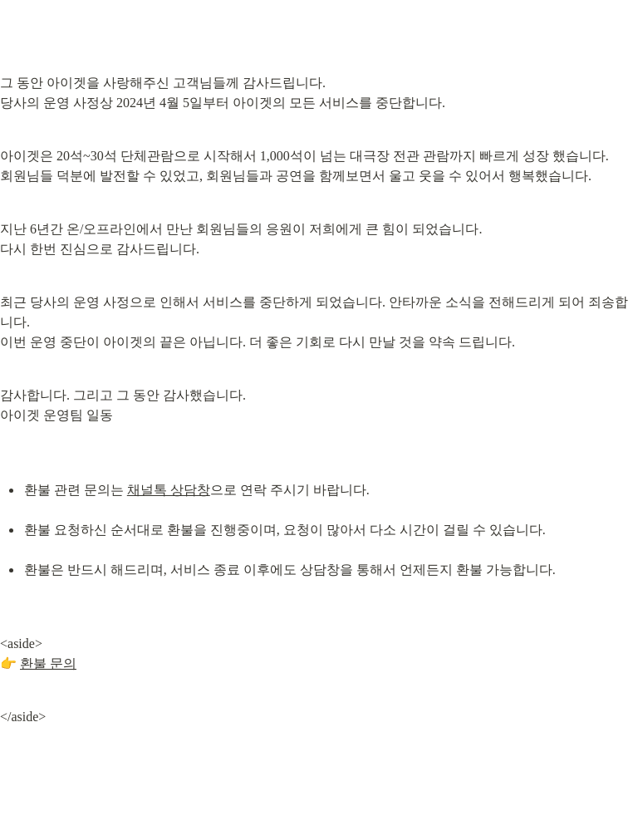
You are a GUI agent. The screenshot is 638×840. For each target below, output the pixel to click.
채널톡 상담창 (169, 490)
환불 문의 (48, 663)
